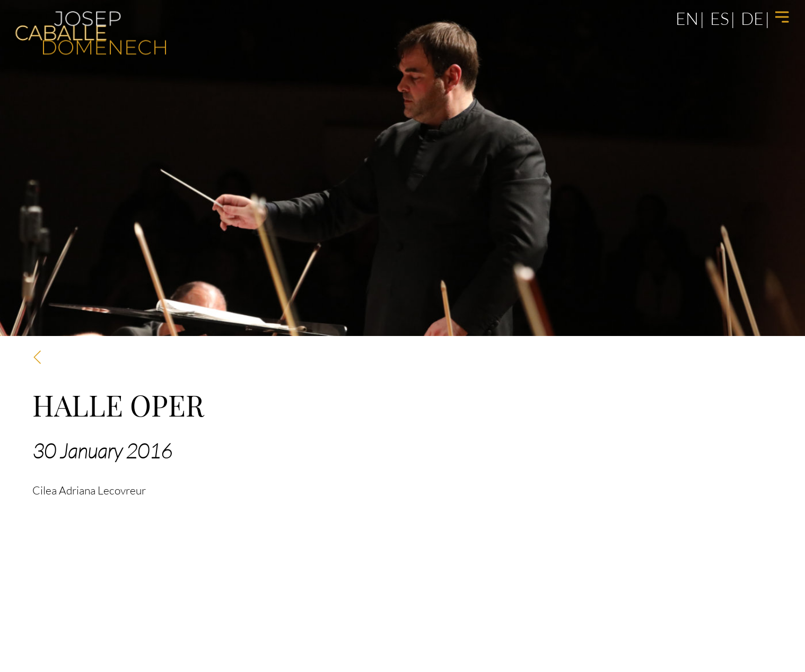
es (720, 19)
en (687, 19)
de (752, 19)
